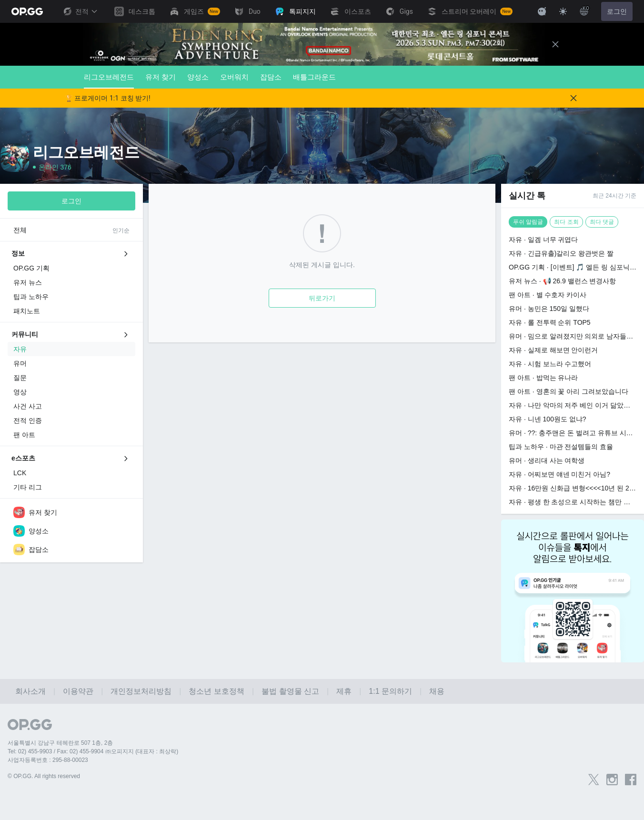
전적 (80, 11)
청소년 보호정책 (216, 691)
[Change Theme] (563, 11)
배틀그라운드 (314, 77)
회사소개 (30, 691)
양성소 (198, 77)
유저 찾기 (161, 77)
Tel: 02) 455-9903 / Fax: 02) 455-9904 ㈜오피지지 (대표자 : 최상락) (93, 751)
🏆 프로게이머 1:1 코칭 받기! (108, 98)
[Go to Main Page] (27, 11)
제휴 (344, 691)
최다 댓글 (602, 222)
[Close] (555, 44)
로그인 (617, 11)
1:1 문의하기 (390, 691)
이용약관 (78, 691)
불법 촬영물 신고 (290, 691)
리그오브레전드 (109, 81)
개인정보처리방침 (141, 691)
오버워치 (234, 77)
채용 (437, 691)
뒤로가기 (322, 298)
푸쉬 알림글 (528, 222)
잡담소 (271, 77)
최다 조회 (566, 222)
